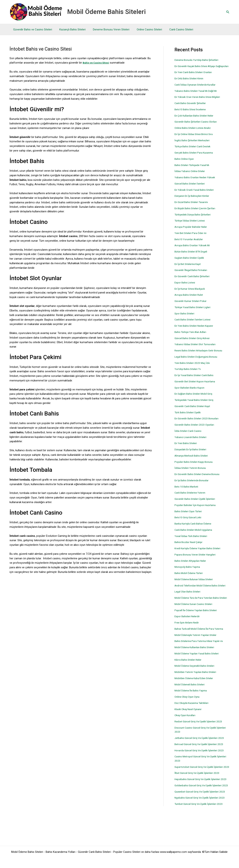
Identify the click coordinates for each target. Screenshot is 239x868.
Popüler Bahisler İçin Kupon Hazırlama (197, 509)
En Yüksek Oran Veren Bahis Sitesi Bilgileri (200, 101)
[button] (228, 12)
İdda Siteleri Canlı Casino (189, 435)
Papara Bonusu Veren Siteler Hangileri (197, 559)
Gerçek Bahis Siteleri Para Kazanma (196, 157)
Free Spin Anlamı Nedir (188, 635)
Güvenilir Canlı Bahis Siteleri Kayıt (194, 410)
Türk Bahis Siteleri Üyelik (189, 416)
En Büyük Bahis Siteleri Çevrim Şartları (197, 212)
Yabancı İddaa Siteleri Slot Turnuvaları (197, 348)
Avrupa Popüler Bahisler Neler (192, 231)
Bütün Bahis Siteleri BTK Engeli (193, 256)
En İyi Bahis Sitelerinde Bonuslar (194, 484)
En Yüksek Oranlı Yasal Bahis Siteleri (196, 194)
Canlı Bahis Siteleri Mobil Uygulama (195, 534)
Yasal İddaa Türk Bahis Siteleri (192, 540)
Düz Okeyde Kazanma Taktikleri (193, 715)
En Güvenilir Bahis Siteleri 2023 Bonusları (199, 423)
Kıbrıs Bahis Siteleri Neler (189, 672)
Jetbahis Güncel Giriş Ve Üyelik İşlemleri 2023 (202, 750)
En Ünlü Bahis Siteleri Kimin (191, 83)
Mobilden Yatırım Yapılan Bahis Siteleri (197, 684)
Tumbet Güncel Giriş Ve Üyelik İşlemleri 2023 (201, 837)
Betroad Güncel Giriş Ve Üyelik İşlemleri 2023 (201, 756)
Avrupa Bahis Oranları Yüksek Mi (194, 250)
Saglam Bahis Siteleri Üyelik (191, 262)
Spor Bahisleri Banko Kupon (191, 392)
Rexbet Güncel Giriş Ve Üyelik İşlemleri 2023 (201, 734)
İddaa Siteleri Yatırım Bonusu (192, 472)
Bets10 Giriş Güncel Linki (189, 522)
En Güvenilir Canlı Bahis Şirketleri (194, 280)
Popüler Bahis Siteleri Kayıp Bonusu (196, 466)
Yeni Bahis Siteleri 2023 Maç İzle (194, 367)
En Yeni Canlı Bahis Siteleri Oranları (195, 76)
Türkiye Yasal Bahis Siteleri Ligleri (194, 311)
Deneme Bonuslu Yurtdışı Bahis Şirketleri (199, 60)
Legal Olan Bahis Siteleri (189, 600)
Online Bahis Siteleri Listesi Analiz (195, 132)
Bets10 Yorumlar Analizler (190, 243)
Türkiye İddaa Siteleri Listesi (191, 225)
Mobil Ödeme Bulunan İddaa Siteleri (196, 583)
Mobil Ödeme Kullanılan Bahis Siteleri (196, 660)
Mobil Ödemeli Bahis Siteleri (191, 697)
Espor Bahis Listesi (186, 287)
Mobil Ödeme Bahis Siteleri (106, 12)
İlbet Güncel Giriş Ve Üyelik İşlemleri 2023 (199, 789)
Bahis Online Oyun (185, 163)
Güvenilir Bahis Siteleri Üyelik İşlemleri (197, 503)
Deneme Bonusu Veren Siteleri (107, 29)
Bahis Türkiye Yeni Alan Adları (192, 336)
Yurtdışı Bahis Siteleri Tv (189, 373)
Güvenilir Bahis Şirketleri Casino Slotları (198, 126)
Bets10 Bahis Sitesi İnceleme (192, 113)
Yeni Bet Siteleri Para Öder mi (192, 237)
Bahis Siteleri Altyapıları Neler (192, 565)
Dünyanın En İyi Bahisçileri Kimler (194, 200)
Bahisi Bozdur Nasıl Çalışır (190, 546)
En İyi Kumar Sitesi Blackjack (192, 293)
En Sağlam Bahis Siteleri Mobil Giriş (195, 398)
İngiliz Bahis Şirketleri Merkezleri (194, 144)
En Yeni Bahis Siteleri (187, 447)
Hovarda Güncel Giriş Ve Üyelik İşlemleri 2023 (202, 763)
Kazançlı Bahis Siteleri (70, 29)
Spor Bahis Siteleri (185, 317)
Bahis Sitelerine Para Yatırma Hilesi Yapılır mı (201, 653)
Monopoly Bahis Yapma (189, 571)
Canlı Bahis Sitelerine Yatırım (191, 497)
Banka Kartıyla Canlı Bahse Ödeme (195, 528)
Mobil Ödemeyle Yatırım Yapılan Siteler (197, 647)
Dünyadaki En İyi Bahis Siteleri (192, 454)
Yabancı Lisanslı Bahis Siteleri (192, 441)
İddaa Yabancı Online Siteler (191, 175)
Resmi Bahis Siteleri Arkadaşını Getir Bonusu (201, 355)
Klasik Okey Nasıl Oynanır (189, 721)
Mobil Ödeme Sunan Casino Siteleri (195, 616)
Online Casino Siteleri (143, 29)
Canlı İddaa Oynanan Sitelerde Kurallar (197, 89)
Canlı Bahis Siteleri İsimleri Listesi (194, 324)
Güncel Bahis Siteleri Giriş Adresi (194, 342)
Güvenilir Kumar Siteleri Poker (192, 305)
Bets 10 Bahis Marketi (187, 491)
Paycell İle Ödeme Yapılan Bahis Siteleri (198, 623)
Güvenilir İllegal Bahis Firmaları (192, 274)
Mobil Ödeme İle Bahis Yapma (192, 703)
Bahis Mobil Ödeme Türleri (190, 577)
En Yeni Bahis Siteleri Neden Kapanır (196, 330)
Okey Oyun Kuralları (186, 728)
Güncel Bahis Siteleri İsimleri (191, 188)
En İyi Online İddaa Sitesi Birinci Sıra (196, 138)
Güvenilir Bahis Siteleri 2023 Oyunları (196, 429)
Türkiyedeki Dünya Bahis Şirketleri (194, 219)
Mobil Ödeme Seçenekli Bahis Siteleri (196, 678)
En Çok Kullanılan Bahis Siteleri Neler (196, 120)
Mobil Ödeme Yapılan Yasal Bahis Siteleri (199, 666)
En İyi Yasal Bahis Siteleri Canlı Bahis (196, 379)
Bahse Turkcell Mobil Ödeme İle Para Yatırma (201, 641)
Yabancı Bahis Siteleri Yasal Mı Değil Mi (197, 95)
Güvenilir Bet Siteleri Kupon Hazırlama (197, 385)
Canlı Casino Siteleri (173, 29)
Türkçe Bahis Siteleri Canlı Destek (194, 151)
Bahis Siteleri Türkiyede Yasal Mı (194, 169)
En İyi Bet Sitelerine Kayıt (189, 268)
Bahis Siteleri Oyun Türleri (190, 515)
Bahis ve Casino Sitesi (97, 63)
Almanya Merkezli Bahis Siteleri (193, 460)
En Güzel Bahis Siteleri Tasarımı (193, 206)
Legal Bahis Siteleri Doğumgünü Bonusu (198, 361)
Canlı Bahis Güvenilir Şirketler (192, 107)
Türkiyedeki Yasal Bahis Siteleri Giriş (196, 404)
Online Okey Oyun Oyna (188, 709)
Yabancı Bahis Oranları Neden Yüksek (197, 182)
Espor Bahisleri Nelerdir (188, 629)
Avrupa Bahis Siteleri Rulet (190, 299)
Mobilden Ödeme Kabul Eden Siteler (196, 690)
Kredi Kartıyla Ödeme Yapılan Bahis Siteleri (200, 553)
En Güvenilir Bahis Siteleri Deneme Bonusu (200, 478)
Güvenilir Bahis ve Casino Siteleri (32, 29)
